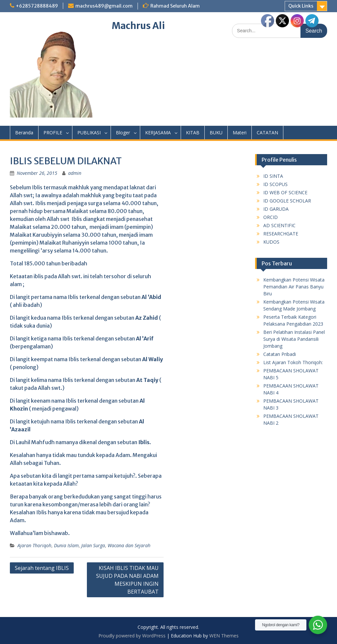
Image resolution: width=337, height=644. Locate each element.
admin (75, 173)
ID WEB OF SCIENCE (285, 192)
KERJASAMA (158, 133)
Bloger (123, 133)
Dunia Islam (66, 545)
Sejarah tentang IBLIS (42, 568)
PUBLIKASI (89, 133)
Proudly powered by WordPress (132, 636)
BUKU (216, 133)
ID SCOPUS (275, 184)
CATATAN (267, 133)
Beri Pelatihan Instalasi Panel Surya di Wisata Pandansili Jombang (294, 339)
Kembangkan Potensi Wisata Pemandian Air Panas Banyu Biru (294, 287)
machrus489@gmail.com (104, 6)
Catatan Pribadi (280, 354)
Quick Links (301, 6)
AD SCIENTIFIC (279, 225)
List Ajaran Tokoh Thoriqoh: (293, 362)
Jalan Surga (93, 545)
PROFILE (53, 133)
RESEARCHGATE (281, 234)
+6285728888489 (37, 6)
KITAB (193, 133)
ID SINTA (273, 176)
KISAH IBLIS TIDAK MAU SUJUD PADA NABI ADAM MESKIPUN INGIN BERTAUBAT (127, 580)
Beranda (24, 133)
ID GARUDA (276, 209)
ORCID (271, 217)
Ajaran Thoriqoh (34, 545)
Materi (240, 133)
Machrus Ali (138, 26)
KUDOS (271, 242)
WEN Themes (224, 636)
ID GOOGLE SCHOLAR (287, 201)
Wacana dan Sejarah (129, 545)
